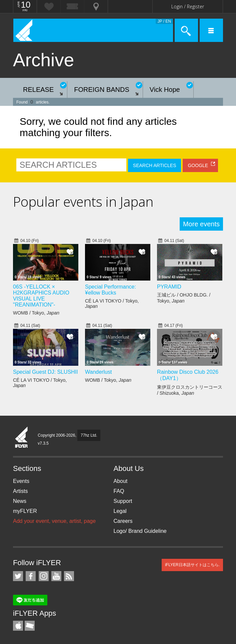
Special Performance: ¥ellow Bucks (110, 290)
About (121, 481)
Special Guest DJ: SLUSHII (45, 372)
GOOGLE (198, 165)
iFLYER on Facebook (31, 576)
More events (201, 224)
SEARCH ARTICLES (155, 165)
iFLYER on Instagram (44, 576)
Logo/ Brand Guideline (140, 531)
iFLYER (22, 438)
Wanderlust (98, 372)
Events (21, 481)
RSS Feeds (69, 576)
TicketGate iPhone (30, 626)
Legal (120, 511)
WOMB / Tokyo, (36, 313)
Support (123, 501)
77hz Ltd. (89, 435)
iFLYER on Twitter (18, 576)
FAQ (119, 491)
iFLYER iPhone (18, 626)
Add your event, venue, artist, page (54, 521)
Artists (20, 491)
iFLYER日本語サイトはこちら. (192, 565)
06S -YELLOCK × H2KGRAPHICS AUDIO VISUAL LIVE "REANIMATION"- (41, 296)
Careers (123, 521)
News (20, 501)
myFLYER (25, 511)
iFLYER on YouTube (56, 576)
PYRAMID (169, 287)
